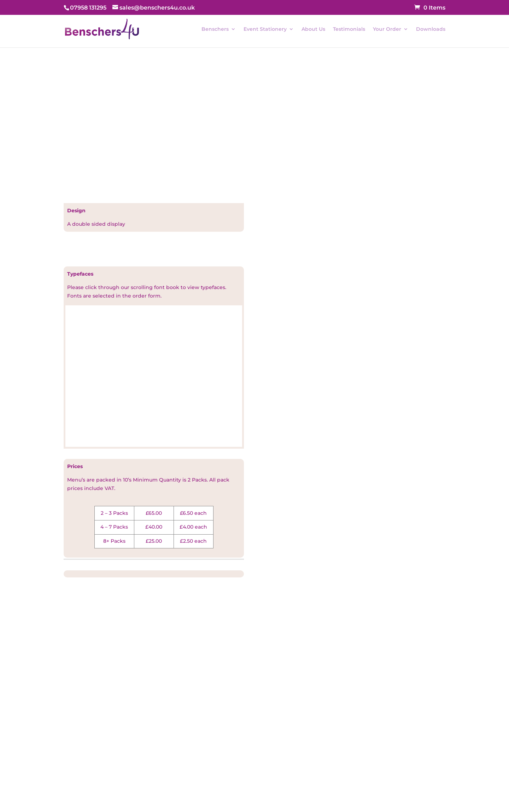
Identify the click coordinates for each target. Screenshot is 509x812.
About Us (313, 29)
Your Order (387, 29)
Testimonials (349, 29)
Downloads (431, 29)
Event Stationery (265, 29)
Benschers (215, 29)
